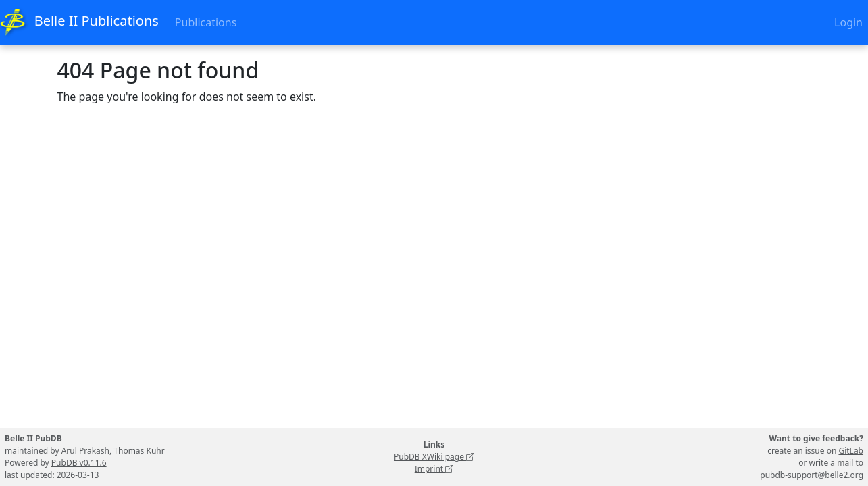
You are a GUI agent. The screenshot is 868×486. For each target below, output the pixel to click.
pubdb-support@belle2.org (812, 475)
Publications (206, 22)
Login (848, 22)
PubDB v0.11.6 (79, 463)
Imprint (434, 469)
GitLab (851, 451)
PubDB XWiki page (434, 457)
